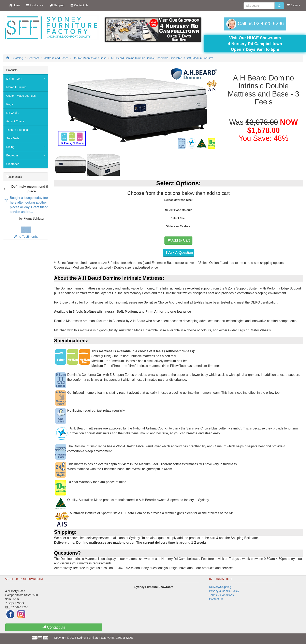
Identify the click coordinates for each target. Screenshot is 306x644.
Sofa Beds (13, 138)
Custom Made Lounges (21, 96)
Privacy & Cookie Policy (224, 591)
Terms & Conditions (221, 595)
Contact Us (216, 599)
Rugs (10, 104)
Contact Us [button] (54, 627)
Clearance (13, 164)
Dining (10, 147)
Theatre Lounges (17, 130)
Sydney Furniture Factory (93, 638)
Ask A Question (179, 253)
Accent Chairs (15, 121)
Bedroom (12, 155)
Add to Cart (178, 240)
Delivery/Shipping (220, 587)
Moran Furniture (16, 87)
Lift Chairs (13, 113)
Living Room (14, 79)
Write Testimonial (26, 237)
